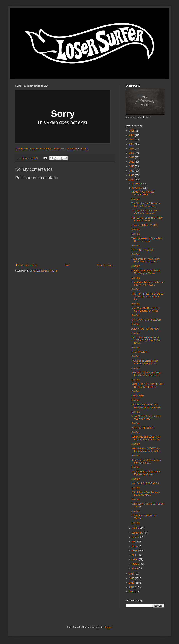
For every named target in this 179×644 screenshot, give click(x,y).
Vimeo (84, 149)
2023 (132, 144)
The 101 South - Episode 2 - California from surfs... (146, 212)
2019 (132, 162)
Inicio (68, 265)
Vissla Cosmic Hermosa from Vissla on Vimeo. (146, 418)
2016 (132, 175)
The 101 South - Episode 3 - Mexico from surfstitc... (146, 205)
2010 (132, 592)
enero (135, 568)
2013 (132, 578)
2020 (132, 157)
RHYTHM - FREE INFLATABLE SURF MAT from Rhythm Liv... (147, 297)
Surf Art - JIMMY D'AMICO (145, 225)
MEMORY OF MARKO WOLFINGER (143, 193)
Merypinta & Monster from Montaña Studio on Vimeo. (146, 406)
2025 (132, 135)
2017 (132, 171)
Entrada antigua (105, 265)
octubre (136, 528)
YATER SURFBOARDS (143, 428)
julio (134, 542)
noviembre (138, 188)
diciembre (137, 183)
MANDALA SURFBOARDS (145, 483)
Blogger (108, 627)
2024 (132, 140)
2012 (132, 583)
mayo (135, 550)
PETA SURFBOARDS (142, 250)
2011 (132, 587)
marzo (135, 559)
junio (135, 546)
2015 (132, 180)
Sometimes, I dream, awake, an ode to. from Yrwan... (147, 283)
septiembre (138, 533)
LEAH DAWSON (140, 352)
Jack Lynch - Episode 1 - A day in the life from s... (147, 219)
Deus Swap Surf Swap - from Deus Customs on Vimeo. (146, 438)
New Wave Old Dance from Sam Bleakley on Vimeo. (145, 310)
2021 (132, 153)
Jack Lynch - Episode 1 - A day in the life (38, 149)
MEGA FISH (138, 396)
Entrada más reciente (27, 265)
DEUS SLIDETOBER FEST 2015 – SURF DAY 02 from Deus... (147, 340)
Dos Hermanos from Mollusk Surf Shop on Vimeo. (146, 272)
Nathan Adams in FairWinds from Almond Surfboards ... (146, 450)
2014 (132, 574)
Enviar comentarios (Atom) (43, 271)
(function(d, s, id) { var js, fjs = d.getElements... (146, 461)
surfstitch (72, 149)
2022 (132, 148)
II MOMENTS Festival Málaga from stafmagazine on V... (147, 374)
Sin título (136, 199)
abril (134, 555)
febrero (136, 564)
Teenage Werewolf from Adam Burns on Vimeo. (147, 240)
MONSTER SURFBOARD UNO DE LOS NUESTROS (147, 385)
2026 (132, 131)
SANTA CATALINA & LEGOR (146, 320)
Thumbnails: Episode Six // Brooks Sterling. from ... (145, 362)
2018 (132, 166)
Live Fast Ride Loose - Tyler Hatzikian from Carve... (146, 260)
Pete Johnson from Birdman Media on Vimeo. (146, 494)
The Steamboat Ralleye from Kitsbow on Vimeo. (146, 473)
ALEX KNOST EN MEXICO (145, 329)
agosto (136, 537)
